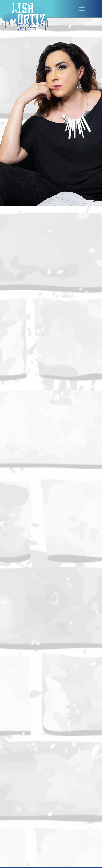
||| (82, 9)
